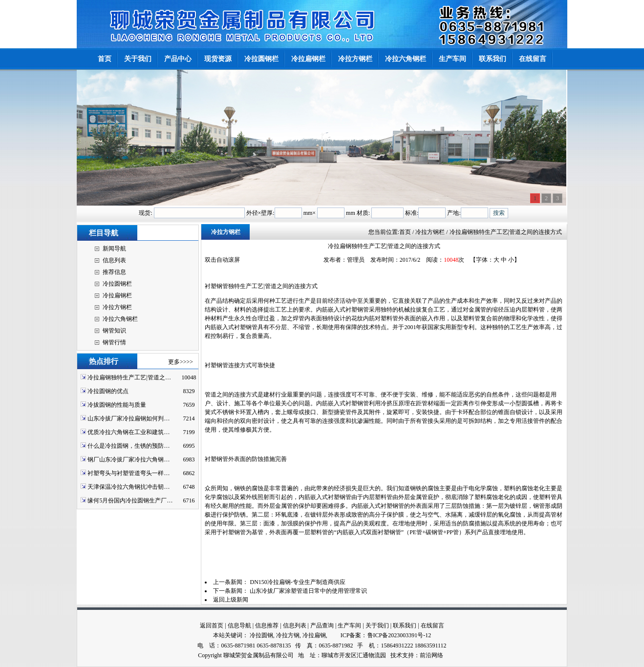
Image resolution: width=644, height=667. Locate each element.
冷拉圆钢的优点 (108, 391)
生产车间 (349, 625)
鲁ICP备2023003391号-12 (399, 635)
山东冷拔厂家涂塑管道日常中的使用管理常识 (308, 591)
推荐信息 (114, 272)
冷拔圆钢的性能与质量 (117, 405)
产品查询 (322, 625)
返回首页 (212, 625)
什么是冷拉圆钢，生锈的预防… (129, 446)
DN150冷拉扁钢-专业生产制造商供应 (297, 582)
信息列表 (114, 260)
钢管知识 (114, 331)
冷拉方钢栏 (117, 307)
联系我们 (405, 625)
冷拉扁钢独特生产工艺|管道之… (129, 377)
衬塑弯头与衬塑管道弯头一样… (129, 473)
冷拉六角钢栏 (120, 319)
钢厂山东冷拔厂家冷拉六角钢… (129, 459)
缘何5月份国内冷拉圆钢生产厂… (130, 500)
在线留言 (432, 625)
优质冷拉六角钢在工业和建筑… (129, 432)
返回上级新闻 (231, 600)
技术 (396, 655)
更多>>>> (181, 362)
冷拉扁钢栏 (117, 295)
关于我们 (377, 625)
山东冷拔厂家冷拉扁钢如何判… (129, 418)
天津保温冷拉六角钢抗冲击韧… (129, 487)
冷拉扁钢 (314, 635)
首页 (405, 232)
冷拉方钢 (288, 635)
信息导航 (239, 625)
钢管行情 (114, 342)
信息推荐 (267, 625)
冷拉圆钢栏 (117, 284)
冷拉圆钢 (261, 635)
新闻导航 (114, 249)
